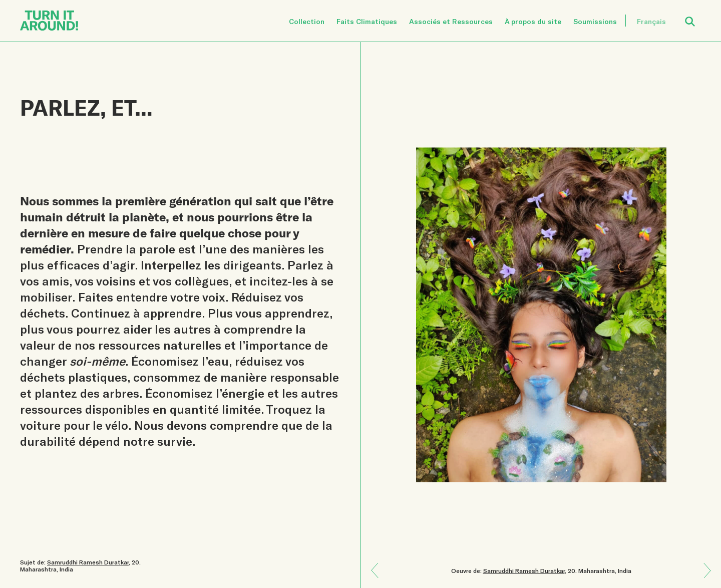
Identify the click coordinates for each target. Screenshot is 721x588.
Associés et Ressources (451, 21)
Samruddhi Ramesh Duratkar (524, 570)
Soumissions (595, 21)
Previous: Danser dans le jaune (703, 578)
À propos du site (533, 21)
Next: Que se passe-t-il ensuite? (379, 563)
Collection (307, 21)
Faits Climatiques (367, 21)
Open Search (696, 16)
